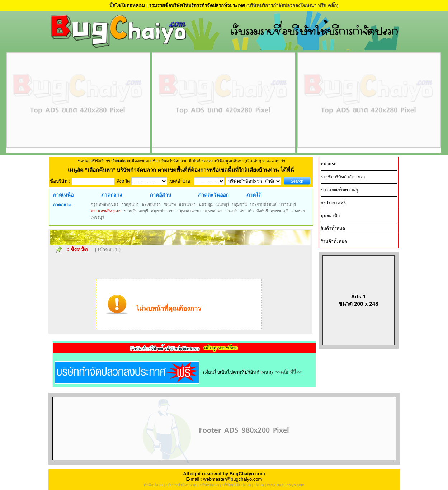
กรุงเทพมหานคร (105, 204)
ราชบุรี (130, 211)
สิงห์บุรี (262, 211)
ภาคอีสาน (161, 195)
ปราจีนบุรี (288, 204)
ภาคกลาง (112, 195)
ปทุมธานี (240, 204)
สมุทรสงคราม (189, 211)
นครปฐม (206, 204)
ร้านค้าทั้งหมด (334, 241)
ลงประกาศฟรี (333, 203)
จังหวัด (79, 249)
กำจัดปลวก (153, 485)
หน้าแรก (329, 164)
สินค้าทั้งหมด (333, 228)
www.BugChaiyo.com (286, 485)
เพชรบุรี (97, 217)
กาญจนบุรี (130, 204)
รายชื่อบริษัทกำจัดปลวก (343, 177)
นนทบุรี (223, 204)
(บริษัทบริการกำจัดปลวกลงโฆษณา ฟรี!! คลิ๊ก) (293, 6)
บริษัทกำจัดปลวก (237, 485)
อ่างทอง (298, 211)
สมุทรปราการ (163, 211)
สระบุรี (231, 211)
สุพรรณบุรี (280, 211)
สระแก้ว (247, 211)
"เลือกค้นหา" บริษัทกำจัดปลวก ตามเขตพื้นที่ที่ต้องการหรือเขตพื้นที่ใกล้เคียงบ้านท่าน (183, 170)
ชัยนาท (170, 204)
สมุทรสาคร (213, 211)
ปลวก (259, 485)
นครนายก (187, 204)
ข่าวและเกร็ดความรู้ (339, 190)
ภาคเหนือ (63, 195)
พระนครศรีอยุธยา (106, 211)
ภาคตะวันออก (213, 195)
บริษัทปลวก (209, 485)
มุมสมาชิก (330, 216)
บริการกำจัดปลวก (181, 485)
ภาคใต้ (254, 195)
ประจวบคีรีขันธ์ (263, 204)
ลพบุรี (143, 211)
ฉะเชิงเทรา (151, 204)
